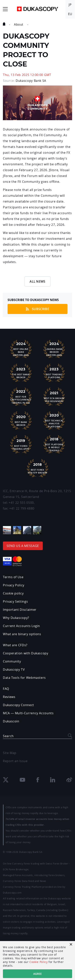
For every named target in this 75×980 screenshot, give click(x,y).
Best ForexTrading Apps (21, 444)
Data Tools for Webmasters (24, 678)
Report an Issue (15, 761)
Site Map (10, 753)
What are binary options (22, 634)
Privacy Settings (15, 601)
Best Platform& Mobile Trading (54, 444)
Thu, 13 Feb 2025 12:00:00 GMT (27, 75)
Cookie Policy (38, 962)
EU (70, 14)
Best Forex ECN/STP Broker (37, 468)
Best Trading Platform (54, 373)
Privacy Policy (14, 585)
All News (37, 281)
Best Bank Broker (21, 420)
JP (70, 5)
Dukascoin (11, 721)
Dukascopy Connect (18, 705)
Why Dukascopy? (16, 618)
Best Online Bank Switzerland (21, 349)
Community (12, 661)
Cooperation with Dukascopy (26, 653)
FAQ (6, 689)
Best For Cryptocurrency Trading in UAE (21, 396)
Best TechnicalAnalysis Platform (54, 420)
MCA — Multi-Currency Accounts (28, 713)
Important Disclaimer (20, 610)
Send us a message (23, 546)
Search (8, 736)
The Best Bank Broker (21, 373)
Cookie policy (13, 593)
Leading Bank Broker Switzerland (54, 349)
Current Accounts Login (21, 626)
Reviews (9, 697)
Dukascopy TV (14, 669)
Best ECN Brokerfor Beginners (54, 396)
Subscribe (37, 309)
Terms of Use (13, 577)
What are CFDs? (15, 645)
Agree (37, 974)
